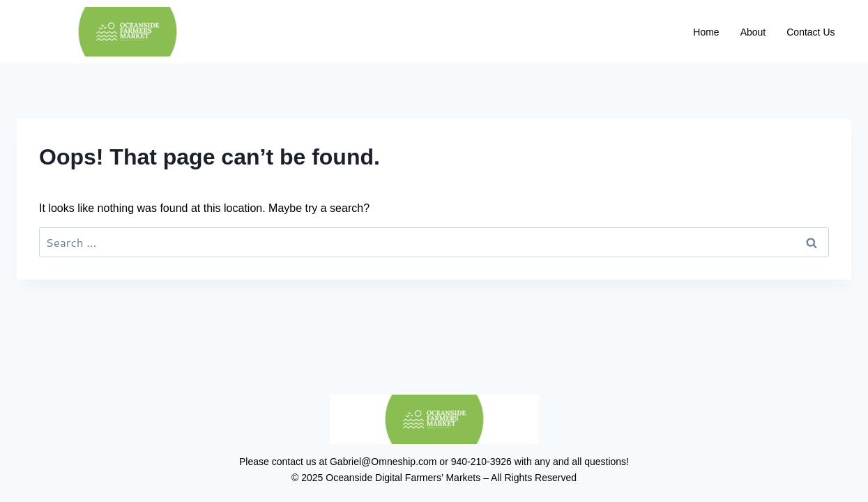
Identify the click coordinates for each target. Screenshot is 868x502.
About (753, 32)
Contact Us (810, 32)
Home (706, 32)
